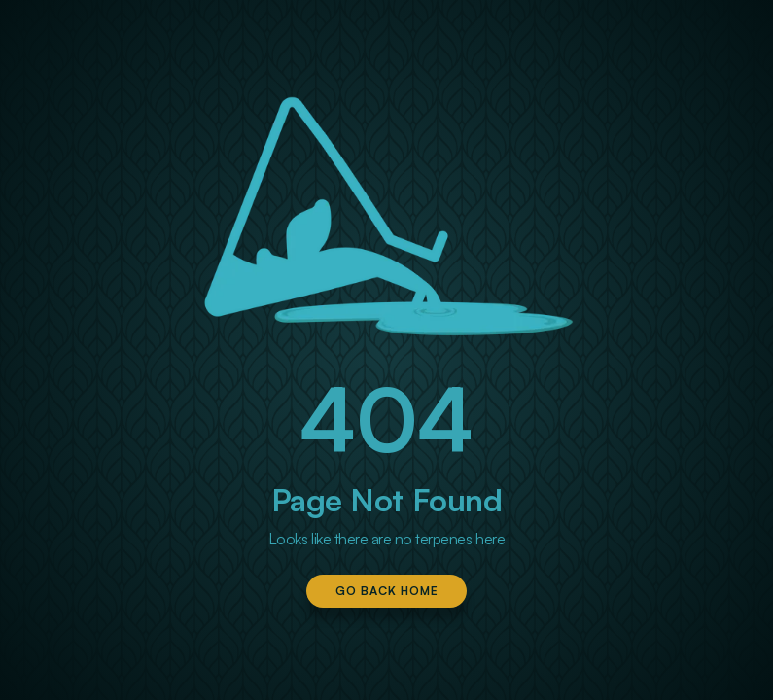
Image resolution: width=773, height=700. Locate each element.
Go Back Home (387, 591)
